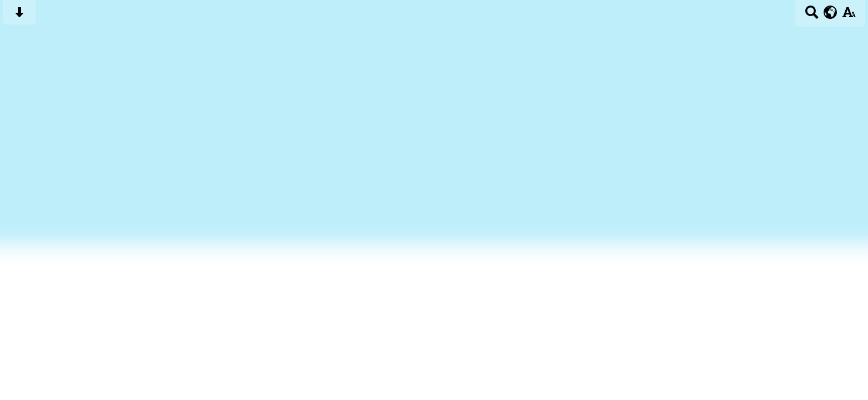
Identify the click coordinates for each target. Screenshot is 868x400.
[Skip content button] (19, 16)
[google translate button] (831, 12)
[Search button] (812, 16)
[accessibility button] (849, 16)
